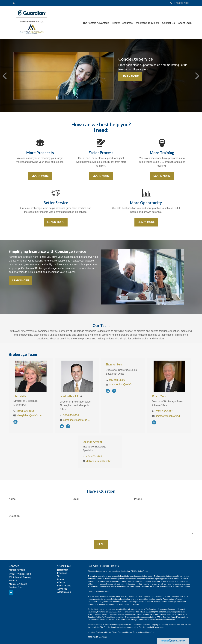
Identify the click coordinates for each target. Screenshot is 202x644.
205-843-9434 (71, 415)
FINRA (151, 614)
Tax (59, 576)
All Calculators (64, 592)
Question (14, 516)
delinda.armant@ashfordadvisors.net (100, 461)
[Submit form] (101, 544)
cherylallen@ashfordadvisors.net (31, 415)
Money (61, 579)
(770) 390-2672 (164, 411)
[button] (97, 23)
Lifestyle (61, 582)
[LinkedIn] (14, 3)
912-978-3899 (117, 380)
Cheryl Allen (21, 396)
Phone (138, 499)
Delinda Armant (92, 442)
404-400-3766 (94, 457)
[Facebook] (69, 426)
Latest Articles (64, 586)
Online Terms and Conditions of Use (141, 632)
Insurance (62, 573)
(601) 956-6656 (25, 411)
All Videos (62, 589)
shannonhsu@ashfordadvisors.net (123, 384)
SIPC (157, 614)
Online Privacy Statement (116, 632)
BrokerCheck (143, 571)
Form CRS (114, 566)
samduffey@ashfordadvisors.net (77, 420)
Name (12, 499)
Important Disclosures (96, 632)
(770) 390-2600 (179, 3)
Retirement (63, 570)
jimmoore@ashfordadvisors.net (169, 416)
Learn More (130, 76)
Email (76, 499)
